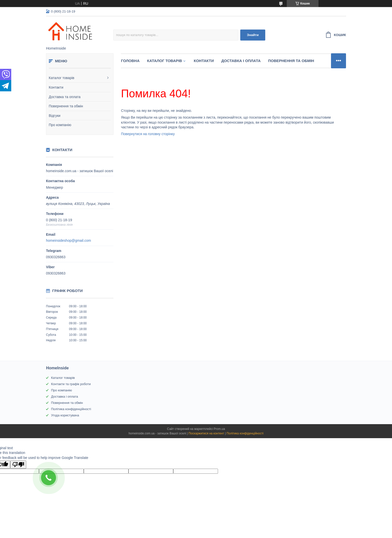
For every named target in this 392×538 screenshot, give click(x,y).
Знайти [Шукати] (253, 35)
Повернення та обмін (66, 106)
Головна (130, 61)
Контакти (56, 87)
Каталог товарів (61, 78)
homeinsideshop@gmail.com (68, 240)
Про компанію (60, 125)
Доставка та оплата (65, 97)
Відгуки (55, 116)
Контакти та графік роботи (71, 384)
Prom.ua (219, 429)
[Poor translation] (18, 465)
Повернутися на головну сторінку (148, 134)
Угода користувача (65, 415)
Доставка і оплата (241, 61)
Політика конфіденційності (71, 409)
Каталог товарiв (164, 61)
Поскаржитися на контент (206, 433)
